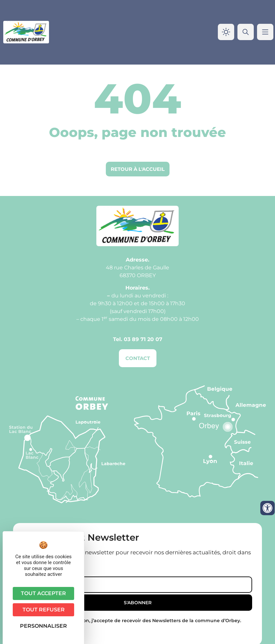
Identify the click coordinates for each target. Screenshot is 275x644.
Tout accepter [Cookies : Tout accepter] (43, 593)
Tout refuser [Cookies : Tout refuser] (44, 610)
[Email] (137, 585)
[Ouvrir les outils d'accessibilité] (267, 508)
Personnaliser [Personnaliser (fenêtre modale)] (43, 626)
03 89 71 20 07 (143, 339)
